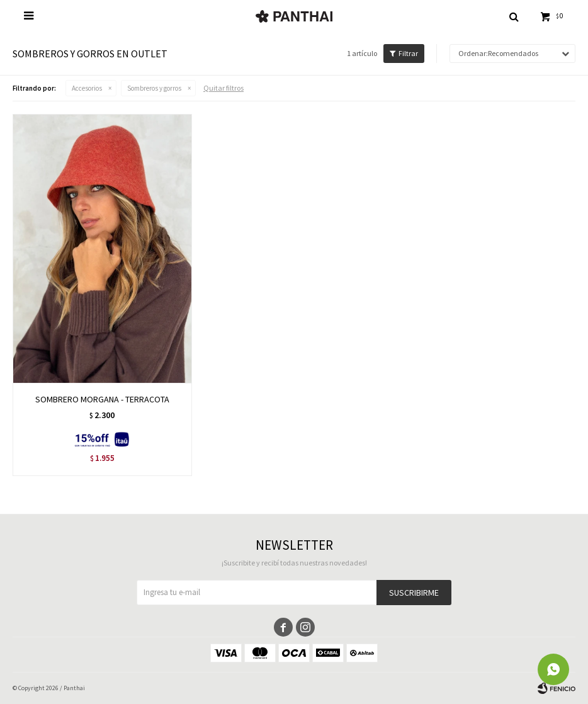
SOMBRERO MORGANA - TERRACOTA (102, 399)
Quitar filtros (223, 88)
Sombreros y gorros (154, 88)
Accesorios (87, 88)
